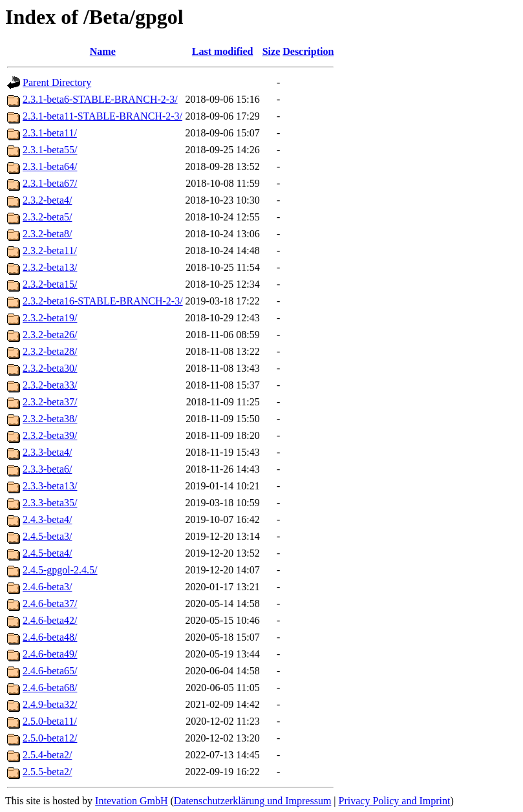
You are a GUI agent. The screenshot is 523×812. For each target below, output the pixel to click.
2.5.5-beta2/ (47, 772)
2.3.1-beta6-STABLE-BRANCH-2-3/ (100, 99)
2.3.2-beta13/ (50, 267)
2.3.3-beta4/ (47, 452)
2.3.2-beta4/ (47, 200)
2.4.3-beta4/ (47, 519)
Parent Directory (57, 82)
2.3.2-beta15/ (50, 284)
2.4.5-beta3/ (47, 536)
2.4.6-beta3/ (47, 587)
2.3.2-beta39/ (50, 435)
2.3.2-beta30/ (50, 368)
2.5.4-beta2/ (47, 755)
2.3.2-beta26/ (50, 335)
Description (308, 51)
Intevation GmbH (131, 801)
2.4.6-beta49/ (50, 654)
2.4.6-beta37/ (50, 604)
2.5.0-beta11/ (50, 721)
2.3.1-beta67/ (50, 183)
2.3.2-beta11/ (50, 251)
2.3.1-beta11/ (50, 133)
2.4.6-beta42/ (50, 620)
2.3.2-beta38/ (50, 419)
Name (103, 51)
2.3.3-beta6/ (47, 469)
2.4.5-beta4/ (47, 553)
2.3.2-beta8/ (47, 234)
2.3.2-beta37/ (50, 402)
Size (272, 51)
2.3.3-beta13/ (50, 486)
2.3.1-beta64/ (50, 166)
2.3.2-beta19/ (50, 318)
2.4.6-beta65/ (50, 671)
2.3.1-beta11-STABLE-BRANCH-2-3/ (102, 116)
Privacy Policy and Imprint (395, 801)
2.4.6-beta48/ (50, 637)
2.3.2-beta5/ (47, 217)
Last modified (223, 51)
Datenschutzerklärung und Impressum (252, 801)
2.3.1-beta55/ (50, 150)
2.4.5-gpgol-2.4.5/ (60, 570)
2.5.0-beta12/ (50, 738)
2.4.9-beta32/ (50, 704)
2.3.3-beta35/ (50, 503)
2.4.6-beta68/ (50, 688)
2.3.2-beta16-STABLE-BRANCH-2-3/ (103, 301)
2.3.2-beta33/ (50, 385)
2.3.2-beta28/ (50, 351)
